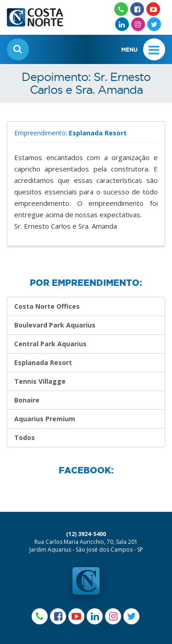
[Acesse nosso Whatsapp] (121, 9)
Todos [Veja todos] (25, 437)
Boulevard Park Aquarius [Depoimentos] (55, 325)
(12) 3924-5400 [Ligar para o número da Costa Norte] (86, 534)
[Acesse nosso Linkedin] (122, 24)
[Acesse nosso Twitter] (154, 24)
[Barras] (154, 49)
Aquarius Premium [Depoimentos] (45, 419)
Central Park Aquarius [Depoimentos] (50, 344)
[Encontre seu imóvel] (18, 49)
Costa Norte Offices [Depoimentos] (47, 306)
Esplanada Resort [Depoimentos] (43, 362)
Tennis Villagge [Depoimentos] (40, 381)
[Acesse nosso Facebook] (137, 9)
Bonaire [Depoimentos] (27, 400)
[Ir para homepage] (35, 13)
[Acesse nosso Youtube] (153, 9)
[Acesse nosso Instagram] (138, 24)
